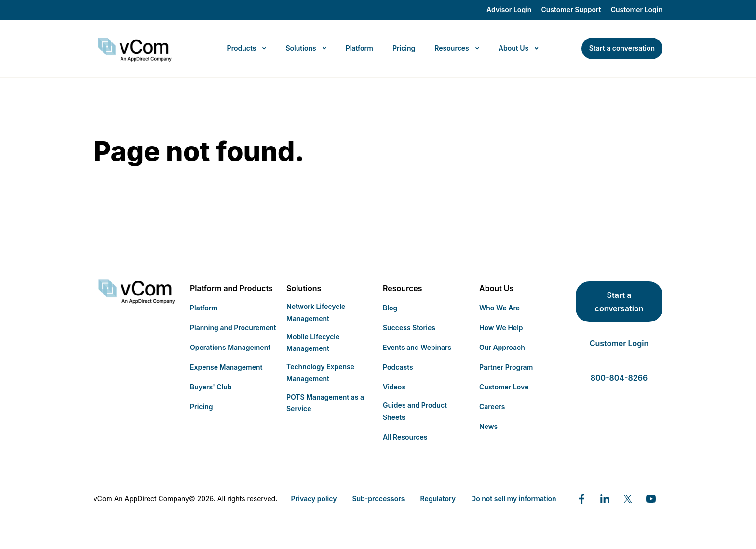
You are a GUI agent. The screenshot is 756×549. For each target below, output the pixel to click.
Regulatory (438, 499)
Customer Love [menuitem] (504, 387)
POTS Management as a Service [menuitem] (325, 403)
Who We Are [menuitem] (499, 308)
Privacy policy (314, 499)
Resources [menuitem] (403, 288)
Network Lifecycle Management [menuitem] (316, 312)
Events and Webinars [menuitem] (417, 347)
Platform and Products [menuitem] (231, 288)
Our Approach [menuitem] (502, 347)
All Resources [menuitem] (405, 437)
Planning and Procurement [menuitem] (233, 328)
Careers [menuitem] (492, 407)
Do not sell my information (514, 499)
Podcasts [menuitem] (398, 367)
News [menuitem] (488, 426)
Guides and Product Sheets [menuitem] (415, 411)
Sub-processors (378, 499)
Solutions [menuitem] (304, 288)
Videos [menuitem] (394, 387)
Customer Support (571, 9)
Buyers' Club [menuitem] (211, 387)
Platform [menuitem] (204, 308)
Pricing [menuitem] (201, 407)
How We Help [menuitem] (501, 328)
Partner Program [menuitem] (506, 367)
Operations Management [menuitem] (230, 347)
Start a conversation (619, 302)
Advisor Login (509, 9)
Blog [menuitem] (390, 308)
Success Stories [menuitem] (409, 328)
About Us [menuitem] (496, 288)
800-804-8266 (619, 378)
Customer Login (637, 9)
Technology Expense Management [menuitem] (320, 373)
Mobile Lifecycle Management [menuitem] (313, 343)
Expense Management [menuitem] (226, 367)
